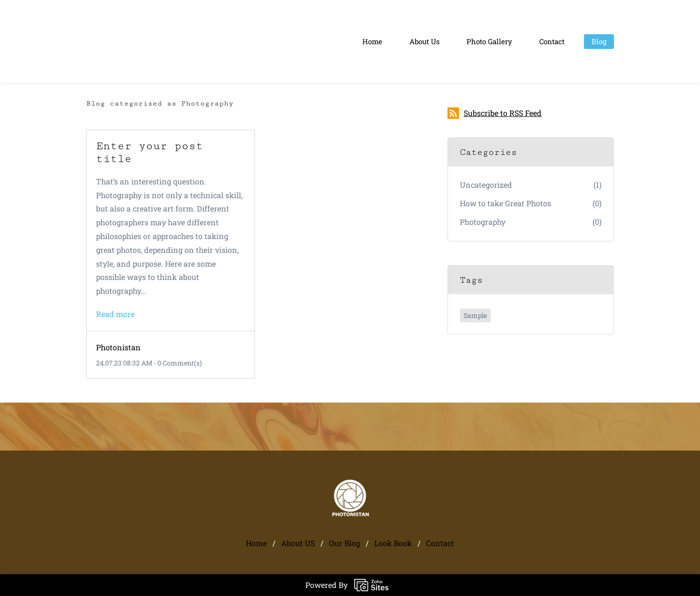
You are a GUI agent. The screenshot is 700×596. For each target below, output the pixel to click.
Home (256, 543)
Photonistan (118, 347)
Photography (483, 222)
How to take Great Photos (506, 203)
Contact (440, 543)
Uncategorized (486, 185)
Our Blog (345, 543)
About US (298, 543)
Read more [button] (115, 314)
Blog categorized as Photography (160, 103)
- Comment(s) (178, 363)
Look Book (393, 543)
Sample (475, 315)
